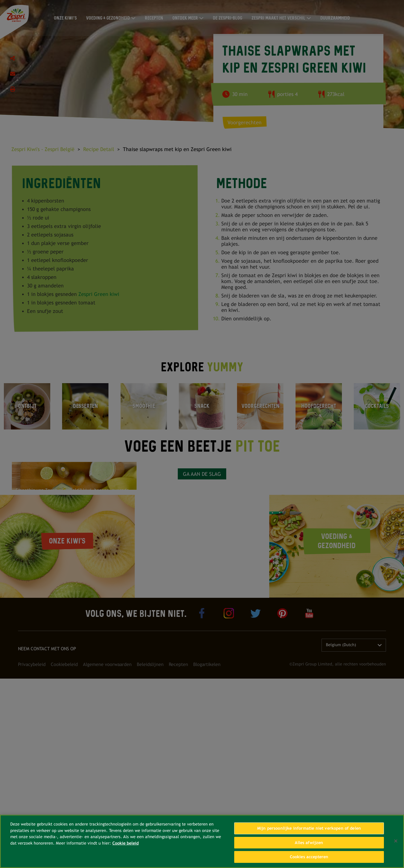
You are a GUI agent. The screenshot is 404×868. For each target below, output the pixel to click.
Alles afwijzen (309, 843)
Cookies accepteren (309, 857)
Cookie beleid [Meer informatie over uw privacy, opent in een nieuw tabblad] (125, 843)
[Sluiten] (396, 841)
